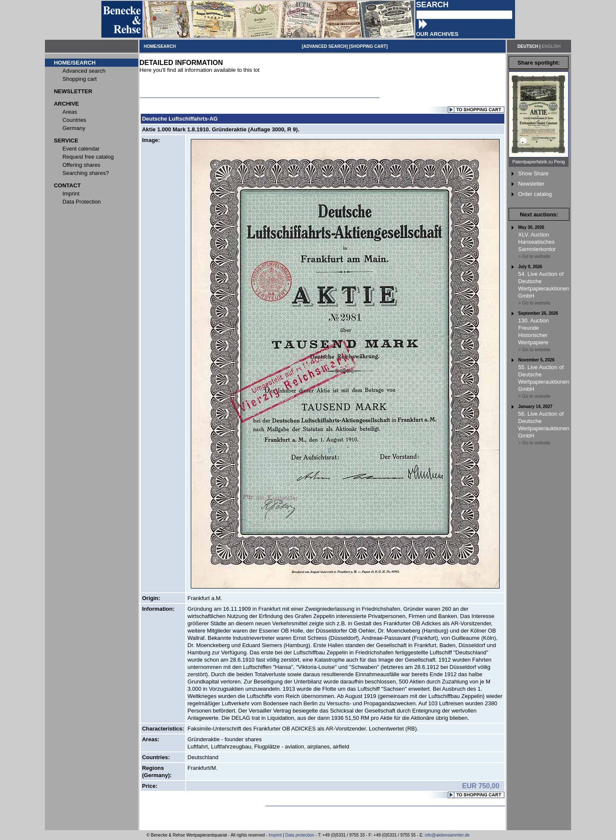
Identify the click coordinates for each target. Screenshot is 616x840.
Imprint (275, 835)
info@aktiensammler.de (447, 835)
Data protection (300, 835)
